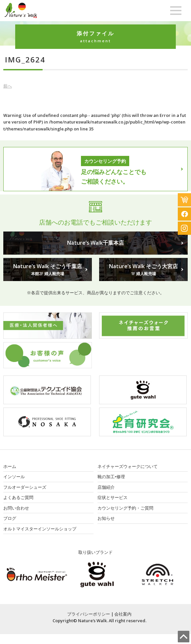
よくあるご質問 (18, 497)
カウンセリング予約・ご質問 (125, 508)
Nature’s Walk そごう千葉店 (48, 270)
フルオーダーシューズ (25, 487)
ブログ (10, 518)
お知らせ (106, 518)
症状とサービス (113, 497)
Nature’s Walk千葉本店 (95, 243)
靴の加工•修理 (111, 477)
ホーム (10, 466)
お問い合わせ (16, 508)
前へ (8, 86)
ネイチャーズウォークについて (128, 466)
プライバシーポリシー (89, 614)
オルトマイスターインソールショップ (40, 529)
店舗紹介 (106, 487)
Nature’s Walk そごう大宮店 (143, 270)
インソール (14, 477)
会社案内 (123, 614)
